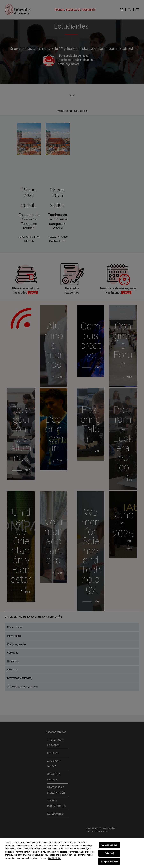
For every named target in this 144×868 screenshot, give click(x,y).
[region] (72, 853)
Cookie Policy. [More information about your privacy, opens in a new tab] (54, 858)
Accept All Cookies (109, 861)
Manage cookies (109, 845)
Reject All (109, 853)
